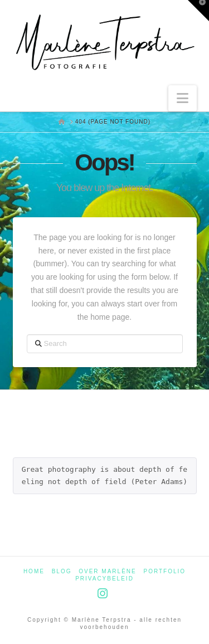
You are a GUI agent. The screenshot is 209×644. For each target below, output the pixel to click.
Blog (62, 571)
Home (34, 571)
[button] (183, 98)
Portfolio (165, 571)
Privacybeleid (104, 579)
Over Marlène (107, 571)
